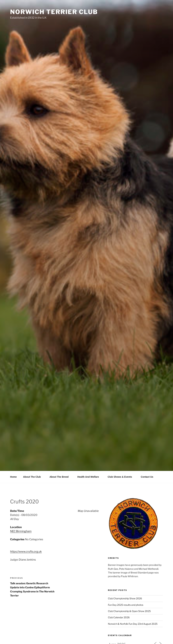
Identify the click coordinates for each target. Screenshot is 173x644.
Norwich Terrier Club (54, 12)
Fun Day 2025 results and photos (126, 605)
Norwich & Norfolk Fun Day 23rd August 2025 (133, 624)
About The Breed (61, 477)
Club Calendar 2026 (119, 617)
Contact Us (147, 477)
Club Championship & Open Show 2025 (129, 611)
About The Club (34, 477)
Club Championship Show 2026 (125, 598)
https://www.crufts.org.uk (26, 552)
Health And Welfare (90, 477)
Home (13, 477)
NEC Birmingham (21, 531)
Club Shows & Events (121, 477)
